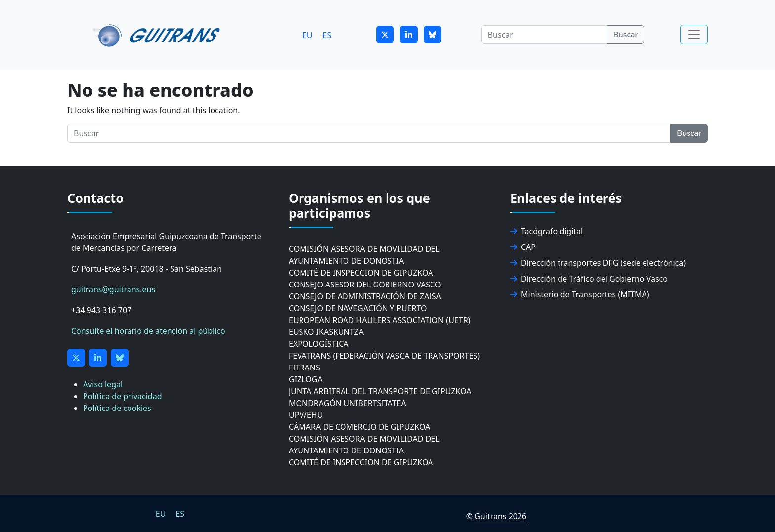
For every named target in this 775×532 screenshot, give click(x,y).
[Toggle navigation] (694, 35)
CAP (523, 247)
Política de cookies (117, 408)
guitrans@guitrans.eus (113, 289)
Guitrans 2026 (500, 516)
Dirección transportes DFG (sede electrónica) (598, 263)
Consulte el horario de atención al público (148, 331)
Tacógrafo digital (546, 231)
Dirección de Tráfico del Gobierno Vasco (589, 279)
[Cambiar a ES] (327, 35)
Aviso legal (103, 384)
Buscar (626, 35)
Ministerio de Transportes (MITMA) (580, 294)
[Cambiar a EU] (308, 35)
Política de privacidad (123, 396)
